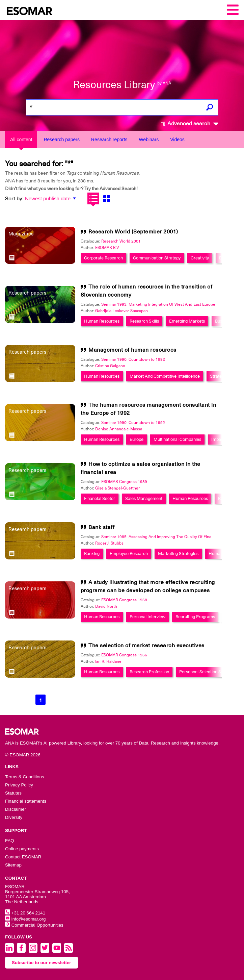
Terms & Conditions (25, 777)
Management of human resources (132, 350)
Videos (177, 140)
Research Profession (149, 672)
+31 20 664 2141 (25, 913)
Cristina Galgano (110, 366)
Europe (137, 439)
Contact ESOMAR (23, 857)
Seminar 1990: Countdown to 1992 (133, 359)
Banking (92, 554)
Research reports (109, 140)
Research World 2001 (121, 241)
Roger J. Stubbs (109, 543)
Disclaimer (16, 809)
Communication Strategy (157, 258)
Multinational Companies (177, 439)
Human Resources (102, 321)
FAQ (10, 841)
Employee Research (129, 554)
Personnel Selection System (206, 672)
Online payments (22, 849)
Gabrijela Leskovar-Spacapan (121, 311)
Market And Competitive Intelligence (165, 376)
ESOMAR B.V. (107, 248)
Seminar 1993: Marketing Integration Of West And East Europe (158, 304)
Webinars (149, 140)
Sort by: (14, 199)
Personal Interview (147, 617)
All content (21, 140)
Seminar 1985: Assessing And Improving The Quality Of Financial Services (169, 537)
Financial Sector (100, 498)
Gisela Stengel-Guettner (117, 488)
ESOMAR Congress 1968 (124, 600)
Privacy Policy (19, 785)
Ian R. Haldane (108, 661)
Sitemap (13, 865)
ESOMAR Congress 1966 (124, 655)
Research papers (62, 140)
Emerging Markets (187, 321)
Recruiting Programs (195, 617)
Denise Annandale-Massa (119, 429)
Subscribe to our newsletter (42, 963)
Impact (218, 439)
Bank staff (101, 527)
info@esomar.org (25, 919)
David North (106, 606)
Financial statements (26, 801)
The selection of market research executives (146, 646)
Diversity (14, 817)
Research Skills (144, 321)
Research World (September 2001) (133, 232)
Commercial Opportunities (34, 925)
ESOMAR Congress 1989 (124, 482)
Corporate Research (103, 258)
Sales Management (144, 498)
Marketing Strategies (178, 554)
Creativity (200, 258)
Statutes (13, 793)
